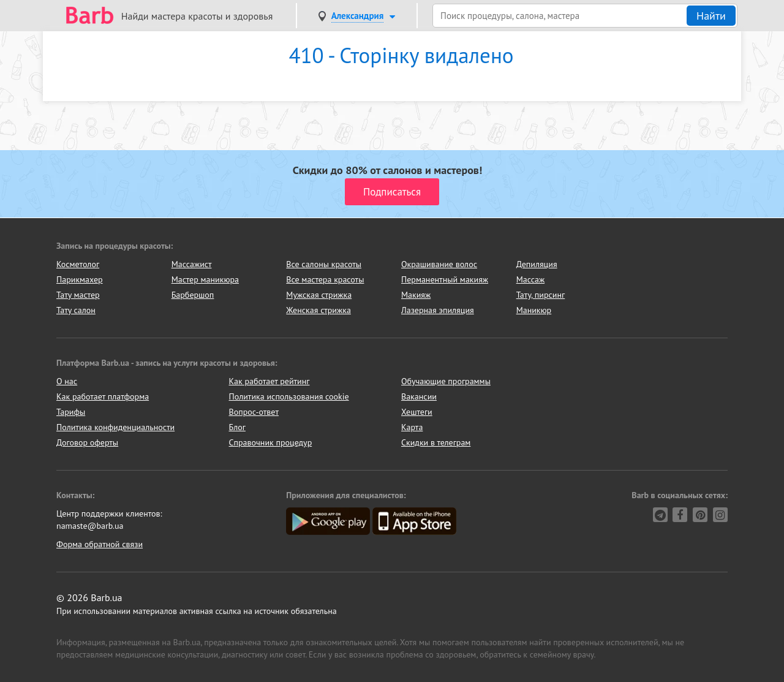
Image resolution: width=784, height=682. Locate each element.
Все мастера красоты (325, 279)
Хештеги (417, 412)
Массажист (192, 264)
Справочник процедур (271, 442)
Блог (237, 427)
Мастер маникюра (205, 279)
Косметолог (78, 264)
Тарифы (71, 412)
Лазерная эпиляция (438, 310)
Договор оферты (87, 442)
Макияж (416, 295)
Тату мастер (78, 295)
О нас (67, 381)
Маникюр (534, 310)
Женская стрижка (318, 310)
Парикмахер (80, 279)
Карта (412, 427)
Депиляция (537, 264)
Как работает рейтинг (269, 381)
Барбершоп (193, 295)
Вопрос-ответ (254, 412)
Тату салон (76, 310)
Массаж (531, 279)
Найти (711, 16)
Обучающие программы (446, 381)
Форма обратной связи (100, 544)
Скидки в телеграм (436, 442)
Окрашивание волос (439, 264)
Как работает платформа (103, 396)
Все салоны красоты (324, 264)
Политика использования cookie (289, 396)
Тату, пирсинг (541, 295)
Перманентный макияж (445, 279)
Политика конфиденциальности (115, 427)
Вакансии (419, 396)
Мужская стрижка (319, 295)
